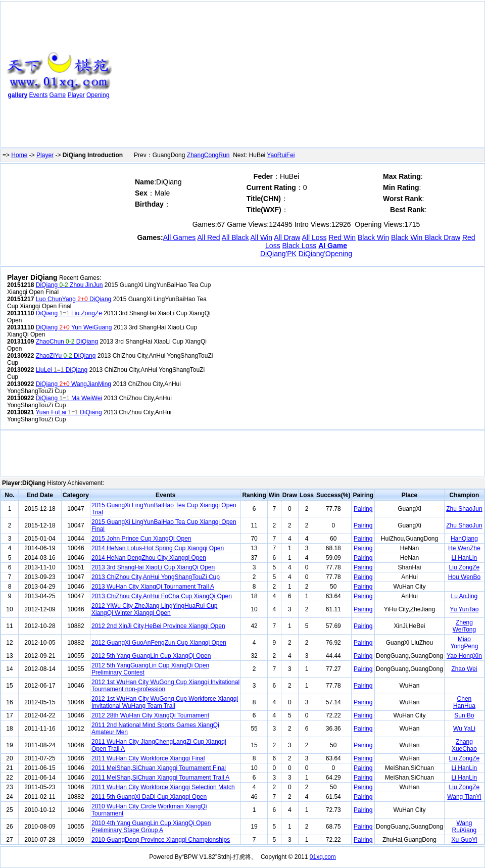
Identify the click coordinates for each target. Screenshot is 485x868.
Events (39, 95)
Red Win (342, 237)
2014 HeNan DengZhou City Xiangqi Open (149, 558)
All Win (262, 237)
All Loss (314, 237)
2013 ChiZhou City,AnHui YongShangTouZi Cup (156, 577)
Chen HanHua (464, 702)
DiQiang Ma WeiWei (69, 398)
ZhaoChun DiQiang (67, 342)
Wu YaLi (464, 729)
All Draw (287, 237)
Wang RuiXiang (465, 827)
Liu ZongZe (465, 567)
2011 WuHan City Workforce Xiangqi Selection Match (163, 787)
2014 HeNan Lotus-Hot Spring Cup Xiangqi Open (158, 548)
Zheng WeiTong (464, 626)
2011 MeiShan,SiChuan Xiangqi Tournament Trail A (160, 778)
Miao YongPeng (464, 643)
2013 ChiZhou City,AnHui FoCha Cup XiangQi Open (162, 596)
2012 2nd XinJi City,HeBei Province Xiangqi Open (158, 626)
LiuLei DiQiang (62, 370)
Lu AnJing (465, 596)
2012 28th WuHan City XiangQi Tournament (150, 715)
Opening (98, 95)
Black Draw (442, 237)
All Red (208, 237)
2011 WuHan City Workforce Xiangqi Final (148, 758)
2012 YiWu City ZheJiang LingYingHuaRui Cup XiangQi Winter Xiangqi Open (154, 609)
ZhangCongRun (208, 155)
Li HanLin (465, 558)
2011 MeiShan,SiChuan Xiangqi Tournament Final (159, 768)
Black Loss (300, 246)
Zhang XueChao (464, 745)
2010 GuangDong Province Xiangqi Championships (161, 840)
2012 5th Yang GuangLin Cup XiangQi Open (151, 656)
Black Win (373, 237)
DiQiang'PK (278, 254)
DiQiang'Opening (325, 254)
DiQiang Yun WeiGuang (74, 327)
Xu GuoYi (464, 840)
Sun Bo (464, 715)
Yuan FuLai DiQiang (69, 412)
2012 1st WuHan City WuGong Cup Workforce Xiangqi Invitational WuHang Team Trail (165, 702)
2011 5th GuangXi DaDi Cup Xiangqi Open (149, 797)
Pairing (363, 509)
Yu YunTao (464, 609)
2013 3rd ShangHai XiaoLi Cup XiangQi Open (153, 567)
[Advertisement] (253, 76)
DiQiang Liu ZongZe (69, 313)
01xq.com (323, 857)
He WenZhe (464, 548)
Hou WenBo (464, 577)
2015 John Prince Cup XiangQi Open (141, 539)
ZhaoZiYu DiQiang (66, 356)
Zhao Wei (464, 669)
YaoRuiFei (281, 155)
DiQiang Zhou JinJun (69, 285)
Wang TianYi (464, 797)
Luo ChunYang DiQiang (74, 299)
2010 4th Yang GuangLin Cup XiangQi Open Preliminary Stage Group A (151, 827)
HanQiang (464, 539)
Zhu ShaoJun (464, 509)
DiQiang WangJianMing (74, 384)
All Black (235, 237)
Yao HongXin (464, 656)
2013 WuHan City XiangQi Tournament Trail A (153, 587)
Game (58, 95)
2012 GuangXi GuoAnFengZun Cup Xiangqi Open (159, 643)
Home (19, 155)
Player (76, 95)
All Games (180, 237)
